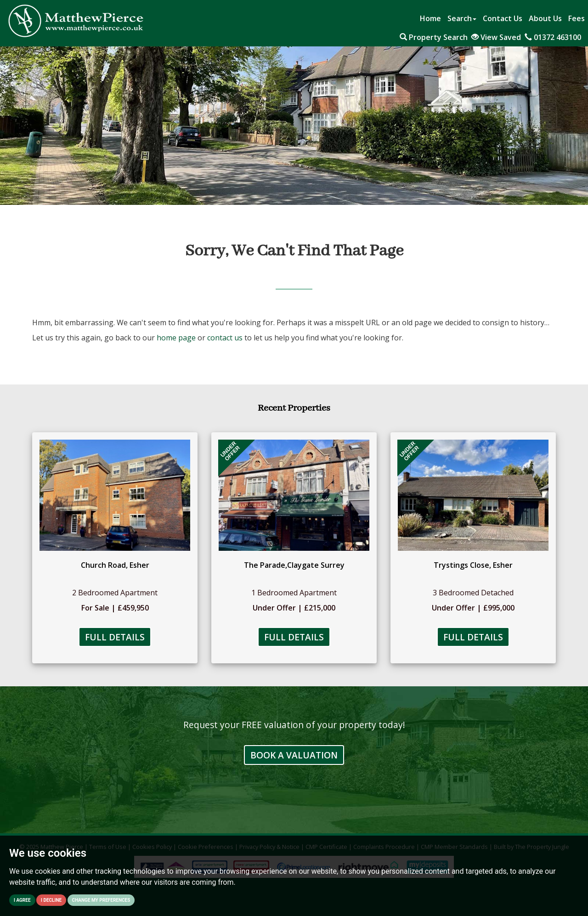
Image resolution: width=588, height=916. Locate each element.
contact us (225, 338)
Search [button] (462, 18)
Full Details (115, 637)
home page (176, 338)
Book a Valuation (294, 755)
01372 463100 (553, 37)
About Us (545, 18)
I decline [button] (51, 900)
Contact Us (503, 18)
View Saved (496, 37)
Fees (577, 18)
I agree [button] (22, 900)
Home (430, 18)
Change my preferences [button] (101, 900)
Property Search (434, 37)
